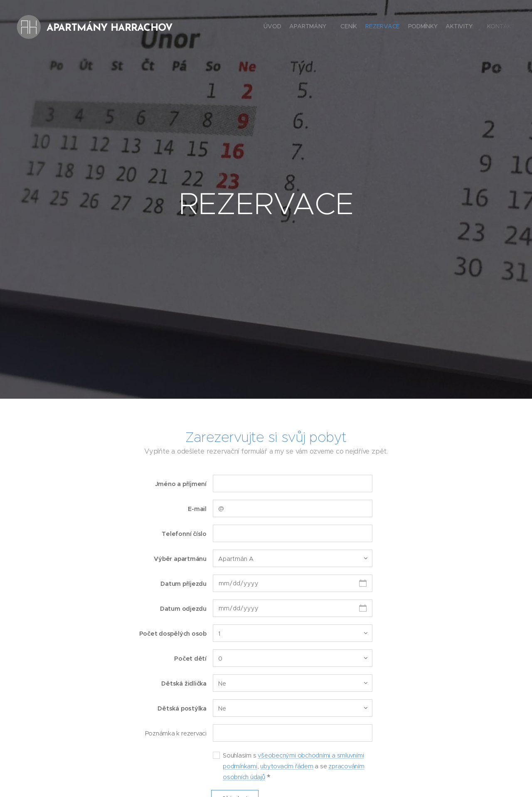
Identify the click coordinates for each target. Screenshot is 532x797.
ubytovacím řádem (287, 766)
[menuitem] (454, 27)
